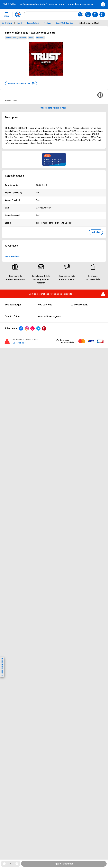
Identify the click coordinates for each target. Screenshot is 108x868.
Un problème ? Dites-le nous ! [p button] (54, 108)
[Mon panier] (102, 14)
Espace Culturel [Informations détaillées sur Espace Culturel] (33, 23)
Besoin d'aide (12, 316)
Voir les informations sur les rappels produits (50, 294)
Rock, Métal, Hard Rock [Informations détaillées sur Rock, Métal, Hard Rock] (65, 23)
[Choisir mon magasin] (88, 14)
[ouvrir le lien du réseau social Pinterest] (44, 328)
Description (12, 117)
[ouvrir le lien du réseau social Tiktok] (32, 328)
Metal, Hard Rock (13, 256)
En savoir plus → (20, 343)
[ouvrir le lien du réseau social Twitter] (38, 328)
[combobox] (53, 14)
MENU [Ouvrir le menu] (7, 14)
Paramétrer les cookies (2, 667)
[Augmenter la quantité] (17, 864)
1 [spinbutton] (11, 864)
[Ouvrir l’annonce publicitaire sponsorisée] (54, 159)
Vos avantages (13, 305)
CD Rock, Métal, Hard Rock (16, 38)
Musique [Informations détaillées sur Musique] (47, 23)
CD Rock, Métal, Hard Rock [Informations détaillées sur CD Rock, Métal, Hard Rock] (89, 23)
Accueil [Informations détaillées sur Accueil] (19, 23)
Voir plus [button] (96, 232)
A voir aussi (12, 246)
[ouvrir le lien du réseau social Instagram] (27, 328)
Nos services (45, 305)
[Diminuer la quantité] (4, 864)
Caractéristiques (14, 176)
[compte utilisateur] (95, 14)
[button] (21, 84)
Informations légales (49, 316)
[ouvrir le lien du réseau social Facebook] (21, 328)
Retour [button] (9, 23)
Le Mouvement (79, 305)
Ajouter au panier (64, 864)
